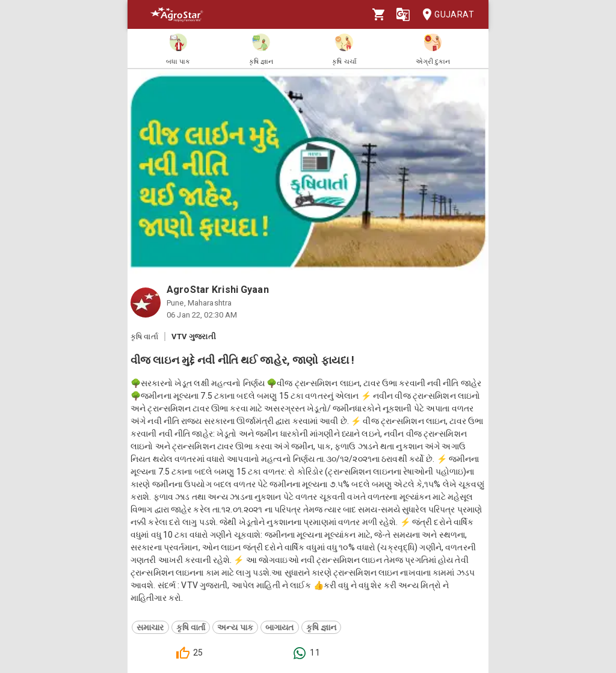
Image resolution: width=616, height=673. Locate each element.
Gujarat (445, 15)
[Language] (403, 14)
